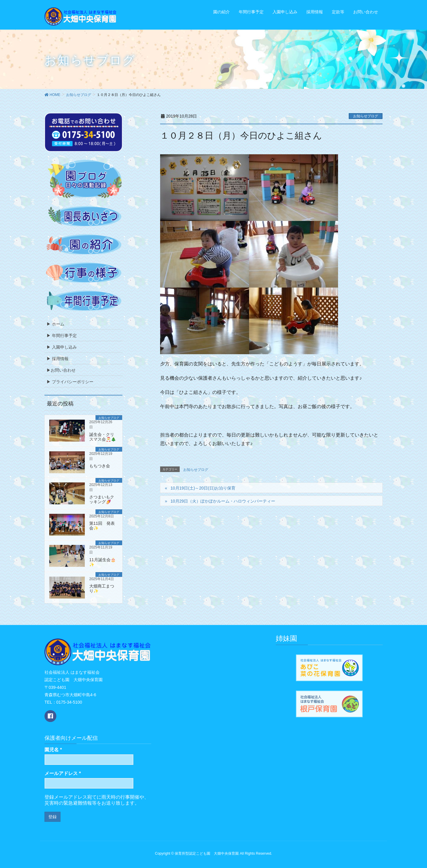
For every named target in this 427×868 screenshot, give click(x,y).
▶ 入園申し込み (62, 347)
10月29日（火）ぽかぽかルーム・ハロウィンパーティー (223, 501)
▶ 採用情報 (58, 359)
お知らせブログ (366, 116)
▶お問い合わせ (61, 370)
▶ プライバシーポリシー (70, 382)
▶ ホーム (55, 324)
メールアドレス (63, 773)
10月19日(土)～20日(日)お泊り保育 (203, 488)
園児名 (53, 750)
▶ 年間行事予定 (62, 336)
